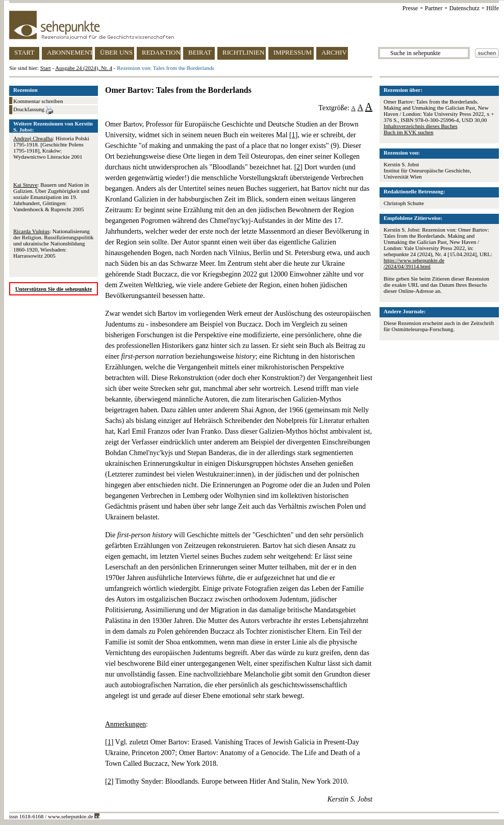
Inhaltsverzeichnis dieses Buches (421, 126)
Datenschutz (464, 8)
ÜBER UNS (116, 52)
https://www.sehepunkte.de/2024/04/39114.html (414, 263)
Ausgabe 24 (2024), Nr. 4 (84, 68)
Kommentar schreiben (38, 101)
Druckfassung (33, 110)
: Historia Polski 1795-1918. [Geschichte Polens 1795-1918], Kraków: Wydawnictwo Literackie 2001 (51, 147)
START (24, 52)
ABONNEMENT (70, 52)
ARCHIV (334, 52)
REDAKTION (161, 52)
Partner (434, 8)
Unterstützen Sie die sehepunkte (54, 289)
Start (46, 68)
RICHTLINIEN (243, 52)
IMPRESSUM (293, 52)
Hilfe (493, 8)
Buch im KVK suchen (408, 132)
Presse (410, 8)
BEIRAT (200, 52)
